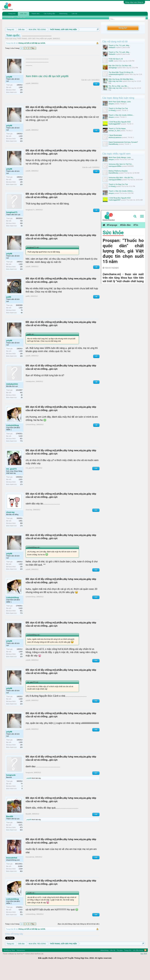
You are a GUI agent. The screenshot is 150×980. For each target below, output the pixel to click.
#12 (96, 585)
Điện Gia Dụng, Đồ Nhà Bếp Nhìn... (122, 79)
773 (21, 456)
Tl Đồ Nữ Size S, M (116, 59)
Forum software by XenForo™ (23, 969)
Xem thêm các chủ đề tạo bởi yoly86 (47, 92)
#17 (96, 788)
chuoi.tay (10, 527)
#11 (96, 525)
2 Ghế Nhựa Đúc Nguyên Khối (120, 122)
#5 (96, 282)
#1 (96, 99)
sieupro (111, 104)
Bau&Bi (10, 832)
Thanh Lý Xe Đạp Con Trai (118, 108)
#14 (96, 676)
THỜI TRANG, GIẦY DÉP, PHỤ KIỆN (30, 54)
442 (21, 408)
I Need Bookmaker (115, 135)
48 (22, 328)
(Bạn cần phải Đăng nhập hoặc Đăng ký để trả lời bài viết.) (79, 939)
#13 (96, 613)
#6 (96, 312)
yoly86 (50, 54)
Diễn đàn (23, 14)
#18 (96, 830)
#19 (96, 873)
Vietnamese (21, 965)
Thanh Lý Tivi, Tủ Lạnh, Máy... (120, 45)
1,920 (21, 103)
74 (22, 799)
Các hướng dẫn (49, 14)
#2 (96, 146)
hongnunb (11, 790)
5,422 (21, 451)
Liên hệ (74, 14)
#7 (96, 372)
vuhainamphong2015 (116, 74)
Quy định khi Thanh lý (52, 40)
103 (21, 108)
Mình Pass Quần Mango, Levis (120, 102)
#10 (96, 484)
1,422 (21, 323)
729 (21, 236)
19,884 (20, 882)
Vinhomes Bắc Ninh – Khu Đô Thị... (121, 178)
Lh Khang (112, 110)
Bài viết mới (21, 17)
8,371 (21, 840)
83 (22, 241)
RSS (145, 965)
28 (22, 413)
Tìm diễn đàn (10, 17)
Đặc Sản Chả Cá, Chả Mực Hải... (121, 66)
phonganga (113, 68)
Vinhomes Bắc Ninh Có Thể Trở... (121, 164)
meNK (111, 61)
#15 (96, 716)
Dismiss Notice (97, 36)
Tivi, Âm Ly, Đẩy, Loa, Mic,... (119, 86)
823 (21, 845)
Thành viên (35, 14)
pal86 (9, 312)
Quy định (144, 969)
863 (21, 887)
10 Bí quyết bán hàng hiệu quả (49, 43)
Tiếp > (33, 64)
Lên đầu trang (138, 965)
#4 (96, 226)
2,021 (21, 495)
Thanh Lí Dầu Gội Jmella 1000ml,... (121, 115)
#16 (96, 745)
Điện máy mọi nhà (115, 81)
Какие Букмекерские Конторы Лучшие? (123, 142)
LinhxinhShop (13, 441)
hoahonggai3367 (115, 124)
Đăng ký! (123, 28)
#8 (96, 397)
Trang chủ (12, 14)
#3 (96, 187)
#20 (96, 930)
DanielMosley (114, 144)
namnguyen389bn (115, 166)
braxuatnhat (12, 873)
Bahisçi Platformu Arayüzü (118, 171)
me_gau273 (11, 484)
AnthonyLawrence (115, 137)
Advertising (63, 14)
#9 (96, 440)
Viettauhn (112, 47)
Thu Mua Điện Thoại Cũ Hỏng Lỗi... (121, 72)
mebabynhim (12, 399)
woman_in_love (114, 131)
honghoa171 (12, 228)
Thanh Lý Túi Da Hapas (117, 129)
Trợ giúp (120, 965)
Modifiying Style (9, 965)
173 (21, 500)
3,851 (21, 536)
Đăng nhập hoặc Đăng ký (134, 2)
